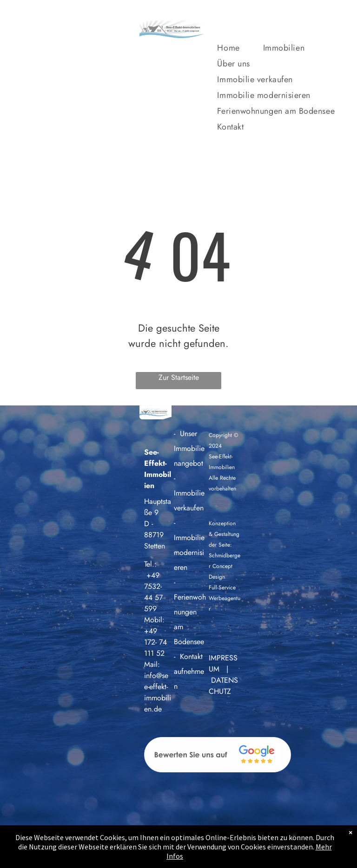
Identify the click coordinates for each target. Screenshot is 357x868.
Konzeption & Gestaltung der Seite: (224, 534)
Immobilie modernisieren (189, 552)
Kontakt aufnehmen (189, 671)
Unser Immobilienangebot (189, 448)
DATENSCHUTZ (223, 686)
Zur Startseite (179, 377)
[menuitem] (240, 50)
